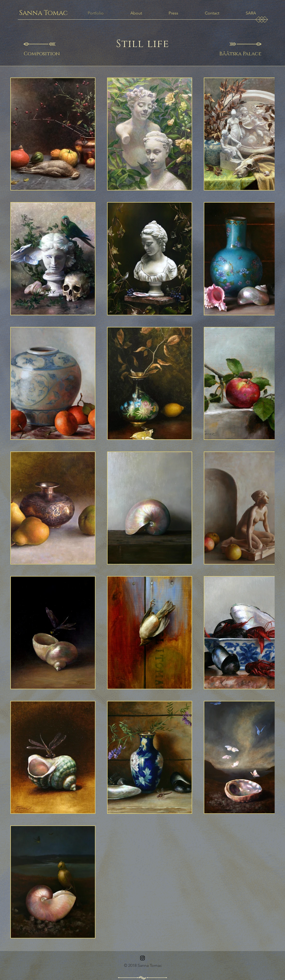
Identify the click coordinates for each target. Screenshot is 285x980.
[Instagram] (142, 958)
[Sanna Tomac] (43, 13)
